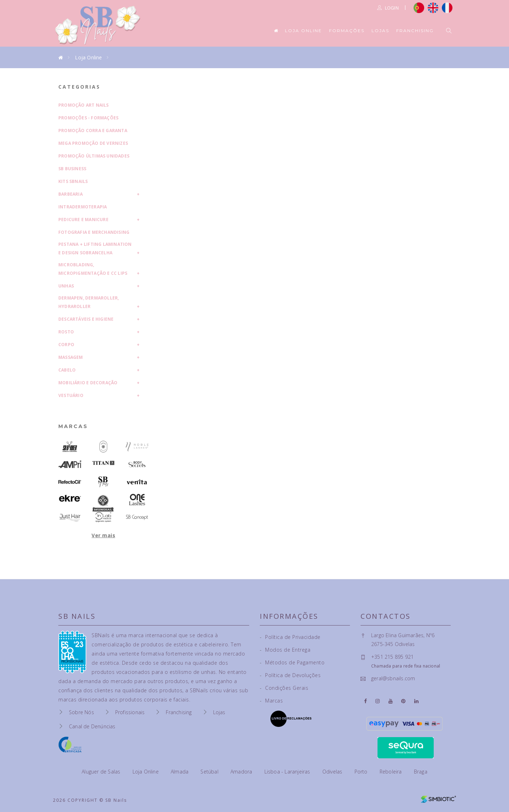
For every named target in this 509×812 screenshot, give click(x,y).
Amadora (242, 772)
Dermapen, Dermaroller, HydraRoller (89, 302)
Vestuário (71, 395)
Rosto (66, 332)
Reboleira (391, 772)
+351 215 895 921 (392, 657)
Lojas (380, 31)
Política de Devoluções (290, 675)
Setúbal (210, 772)
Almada (180, 772)
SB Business (72, 169)
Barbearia (71, 194)
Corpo (66, 345)
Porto (362, 772)
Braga (421, 772)
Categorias (79, 87)
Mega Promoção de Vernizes (93, 143)
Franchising (415, 31)
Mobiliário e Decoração (88, 383)
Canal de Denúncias (92, 726)
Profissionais (130, 712)
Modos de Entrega (285, 650)
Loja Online (303, 31)
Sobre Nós (81, 712)
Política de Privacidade (290, 637)
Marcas (73, 426)
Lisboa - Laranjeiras (288, 772)
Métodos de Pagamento (292, 662)
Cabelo (67, 370)
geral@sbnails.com (393, 678)
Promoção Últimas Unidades (94, 156)
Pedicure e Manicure (83, 220)
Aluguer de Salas (102, 772)
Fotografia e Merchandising (94, 232)
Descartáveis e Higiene (86, 319)
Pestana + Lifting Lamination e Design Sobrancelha (95, 248)
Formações (347, 31)
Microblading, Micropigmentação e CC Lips (93, 269)
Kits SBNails (73, 181)
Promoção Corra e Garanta (93, 131)
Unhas (66, 286)
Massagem (71, 357)
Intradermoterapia (83, 207)
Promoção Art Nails (84, 105)
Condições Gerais (284, 688)
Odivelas (333, 772)
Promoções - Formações (88, 118)
